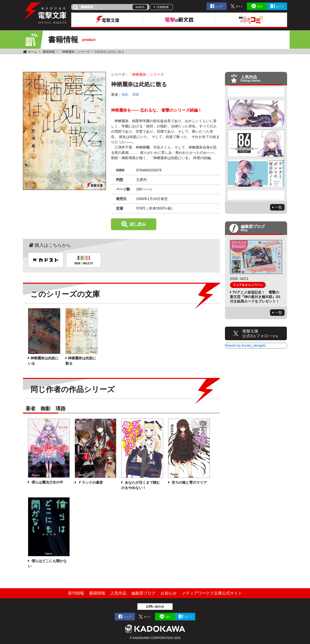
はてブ (280, 6)
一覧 (279, 207)
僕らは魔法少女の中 (47, 482)
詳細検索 (163, 7)
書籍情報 (49, 52)
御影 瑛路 (130, 94)
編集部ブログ (143, 593)
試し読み (138, 224)
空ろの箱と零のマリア (189, 482)
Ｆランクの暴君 (90, 482)
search (140, 7)
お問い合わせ (155, 607)
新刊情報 (76, 593)
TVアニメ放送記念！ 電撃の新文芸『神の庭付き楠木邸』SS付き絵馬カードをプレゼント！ (255, 297)
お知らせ (169, 593)
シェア (219, 6)
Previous (256, 92)
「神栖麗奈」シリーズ (74, 52)
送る (260, 6)
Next (256, 195)
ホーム (32, 52)
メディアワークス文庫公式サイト (212, 593)
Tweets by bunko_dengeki (246, 345)
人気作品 (118, 593)
